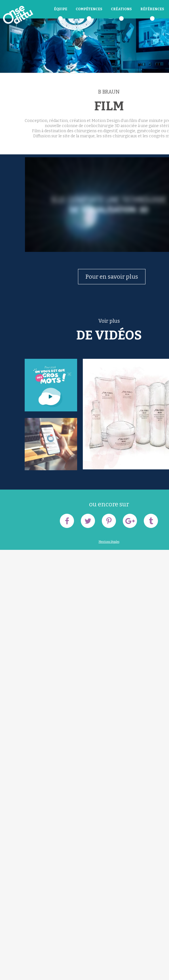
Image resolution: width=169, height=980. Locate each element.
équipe (61, 9)
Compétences (89, 9)
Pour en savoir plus (112, 277)
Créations (121, 9)
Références (152, 9)
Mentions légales (109, 542)
